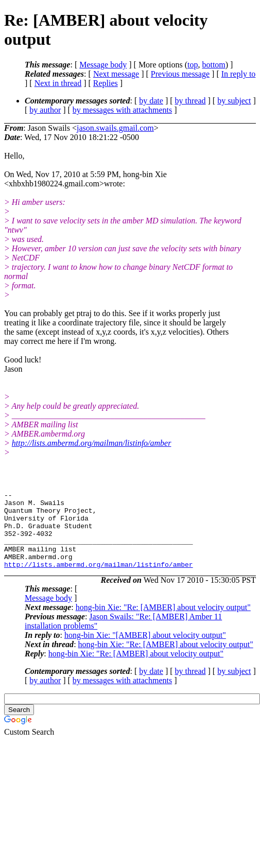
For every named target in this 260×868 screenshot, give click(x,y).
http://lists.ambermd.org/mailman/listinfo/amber (92, 443)
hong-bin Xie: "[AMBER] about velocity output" (145, 650)
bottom (213, 65)
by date (151, 101)
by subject (234, 101)
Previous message (180, 74)
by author (45, 110)
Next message (116, 74)
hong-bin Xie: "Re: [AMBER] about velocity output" (163, 623)
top (193, 65)
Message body (103, 65)
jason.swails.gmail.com (115, 128)
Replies (106, 83)
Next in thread (58, 83)
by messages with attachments (122, 110)
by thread (190, 101)
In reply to (239, 74)
